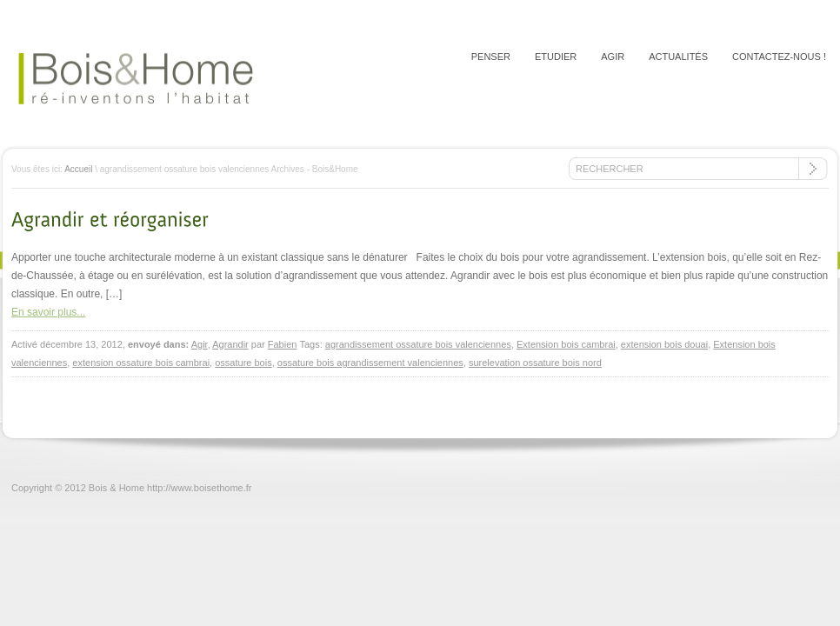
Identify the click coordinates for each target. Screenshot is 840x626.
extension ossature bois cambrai (141, 363)
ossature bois (243, 363)
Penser (491, 57)
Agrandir (230, 344)
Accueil (78, 169)
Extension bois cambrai (566, 344)
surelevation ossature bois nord (535, 363)
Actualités (678, 57)
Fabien (283, 344)
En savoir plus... (48, 312)
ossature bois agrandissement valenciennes (370, 363)
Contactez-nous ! (779, 57)
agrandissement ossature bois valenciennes (418, 344)
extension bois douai (664, 344)
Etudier (556, 57)
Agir (613, 57)
